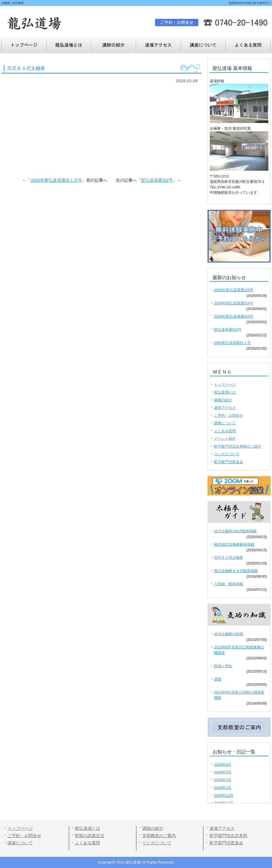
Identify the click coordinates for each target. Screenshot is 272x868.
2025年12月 (224, 795)
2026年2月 (223, 780)
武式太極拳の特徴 (229, 634)
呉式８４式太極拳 (229, 558)
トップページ (24, 45)
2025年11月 (224, 803)
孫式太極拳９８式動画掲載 (236, 571)
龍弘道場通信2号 (157, 180)
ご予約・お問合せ (229, 415)
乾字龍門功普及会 (229, 462)
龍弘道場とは (69, 45)
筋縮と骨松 (223, 666)
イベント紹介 (225, 438)
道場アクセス (158, 45)
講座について (248, 45)
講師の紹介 (114, 45)
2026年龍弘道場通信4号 (234, 303)
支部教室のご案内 (159, 836)
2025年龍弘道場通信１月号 (56, 180)
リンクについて (227, 454)
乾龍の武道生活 (90, 836)
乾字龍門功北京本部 (228, 836)
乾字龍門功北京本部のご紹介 (238, 446)
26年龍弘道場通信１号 (232, 343)
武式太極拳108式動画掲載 (235, 531)
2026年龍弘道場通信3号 (234, 316)
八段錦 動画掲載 (229, 584)
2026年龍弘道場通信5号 (234, 290)
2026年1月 (223, 788)
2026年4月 (223, 765)
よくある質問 (203, 45)
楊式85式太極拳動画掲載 (234, 544)
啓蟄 (218, 679)
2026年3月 (223, 772)
